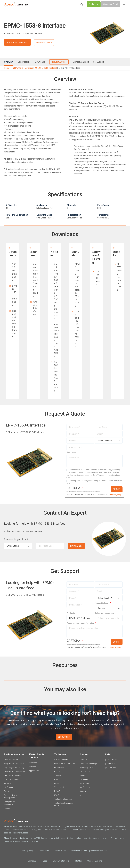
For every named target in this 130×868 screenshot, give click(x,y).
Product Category (102, 603)
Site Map (78, 861)
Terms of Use (60, 851)
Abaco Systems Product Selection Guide (35, 280)
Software (8, 791)
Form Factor (59, 768)
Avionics (29, 68)
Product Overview (11, 760)
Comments (71, 452)
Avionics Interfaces (35, 308)
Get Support (98, 62)
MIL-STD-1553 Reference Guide (119, 277)
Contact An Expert (81, 62)
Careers (83, 791)
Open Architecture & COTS (65, 764)
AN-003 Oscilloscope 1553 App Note (56, 340)
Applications (34, 771)
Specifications (24, 62)
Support (7, 808)
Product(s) (71, 613)
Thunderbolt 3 (60, 787)
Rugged (57, 772)
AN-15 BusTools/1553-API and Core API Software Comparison (56, 291)
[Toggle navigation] (124, 4)
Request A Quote (59, 62)
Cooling (57, 779)
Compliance (33, 861)
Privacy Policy (28, 851)
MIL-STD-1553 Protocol (46, 68)
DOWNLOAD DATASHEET (19, 42)
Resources (84, 779)
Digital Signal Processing (14, 768)
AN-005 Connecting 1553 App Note (56, 376)
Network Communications (15, 772)
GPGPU (57, 783)
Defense (32, 767)
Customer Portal (111, 4)
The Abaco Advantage (88, 764)
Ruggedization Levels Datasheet (14, 324)
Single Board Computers (14, 764)
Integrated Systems (12, 779)
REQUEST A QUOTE (44, 43)
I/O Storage (9, 787)
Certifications (85, 772)
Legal (45, 861)
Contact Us (94, 4)
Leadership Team (86, 768)
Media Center (85, 783)
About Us (83, 760)
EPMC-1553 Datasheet (14, 295)
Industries (33, 763)
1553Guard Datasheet (14, 272)
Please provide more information (80, 623)
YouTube (112, 768)
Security (58, 775)
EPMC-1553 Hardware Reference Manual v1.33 (77, 285)
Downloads (40, 62)
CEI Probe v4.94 (98, 278)
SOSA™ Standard (61, 760)
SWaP (57, 795)
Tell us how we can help (105, 613)
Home (7, 68)
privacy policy (116, 495)
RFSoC (57, 791)
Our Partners (85, 787)
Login (82, 795)
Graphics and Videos (12, 775)
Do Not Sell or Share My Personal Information (90, 851)
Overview (9, 62)
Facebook (112, 760)
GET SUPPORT (64, 737)
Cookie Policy (44, 851)
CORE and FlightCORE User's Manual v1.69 (77, 329)
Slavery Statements (61, 861)
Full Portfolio (17, 68)
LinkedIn (112, 764)
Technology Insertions (63, 799)
